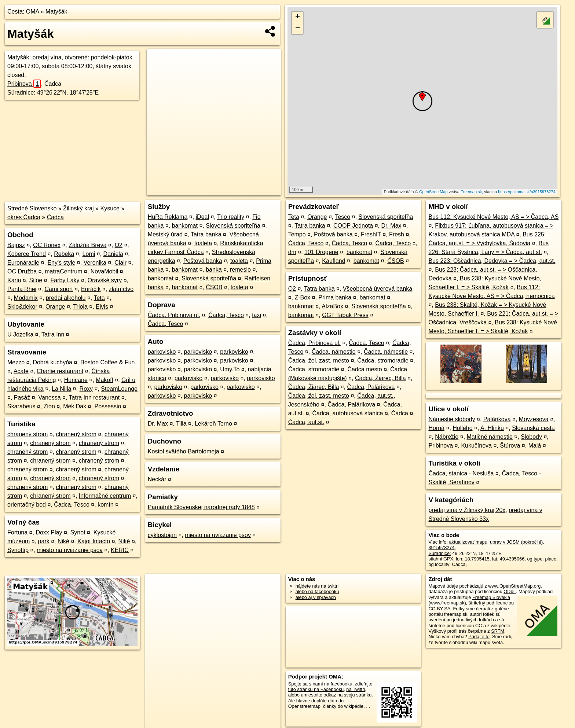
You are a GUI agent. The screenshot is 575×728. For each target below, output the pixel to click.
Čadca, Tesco (72, 505)
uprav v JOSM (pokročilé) (516, 542)
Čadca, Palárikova (371, 387)
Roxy (86, 389)
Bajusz (16, 245)
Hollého (462, 428)
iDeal (202, 217)
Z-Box (302, 297)
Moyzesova (534, 419)
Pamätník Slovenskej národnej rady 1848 (201, 507)
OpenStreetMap (433, 192)
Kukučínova (476, 446)
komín (106, 505)
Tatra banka (206, 234)
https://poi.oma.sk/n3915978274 (527, 192)
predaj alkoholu (66, 298)
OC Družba (22, 271)
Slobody (531, 437)
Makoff (105, 380)
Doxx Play (49, 532)
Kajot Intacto (94, 541)
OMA (33, 12)
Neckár (157, 479)
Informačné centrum (105, 496)
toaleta (203, 243)
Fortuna (17, 532)
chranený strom (28, 434)
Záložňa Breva (87, 245)
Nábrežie (447, 437)
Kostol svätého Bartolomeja (184, 451)
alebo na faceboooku (317, 591)
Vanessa (50, 398)
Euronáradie (23, 263)
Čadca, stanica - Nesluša (461, 473)
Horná (436, 428)
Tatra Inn (53, 334)
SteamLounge (119, 389)
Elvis (102, 307)
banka (214, 270)
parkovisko (162, 352)
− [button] (298, 29)
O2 (119, 245)
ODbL (510, 591)
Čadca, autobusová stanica (347, 413)
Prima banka (335, 297)
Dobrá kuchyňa (52, 362)
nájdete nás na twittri (317, 586)
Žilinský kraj (78, 208)
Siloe (36, 280)
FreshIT (371, 234)
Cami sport (58, 289)
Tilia (181, 424)
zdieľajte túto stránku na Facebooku (330, 687)
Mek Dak (75, 406)
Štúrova (510, 446)
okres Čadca (24, 217)
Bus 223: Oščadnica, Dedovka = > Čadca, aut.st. (492, 261)
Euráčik (91, 289)
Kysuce (110, 208)
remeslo (240, 270)
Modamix (26, 298)
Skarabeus (21, 406)
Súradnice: (21, 93)
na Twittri (356, 689)
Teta (99, 298)
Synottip (18, 550)
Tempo (297, 234)
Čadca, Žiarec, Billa (380, 378)
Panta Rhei (22, 289)
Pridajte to (479, 637)
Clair (120, 263)
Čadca (55, 217)
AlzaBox (332, 306)
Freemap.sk (471, 192)
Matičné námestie (490, 437)
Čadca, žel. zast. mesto (319, 361)
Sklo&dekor (22, 307)
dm (292, 252)
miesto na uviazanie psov (70, 550)
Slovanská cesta (533, 428)
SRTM (498, 631)
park (44, 541)
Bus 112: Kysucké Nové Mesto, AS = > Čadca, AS (493, 217)
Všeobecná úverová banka (378, 289)
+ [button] (298, 17)
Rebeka (64, 254)
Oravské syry (105, 280)
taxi (257, 315)
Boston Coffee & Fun (107, 362)
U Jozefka (20, 334)
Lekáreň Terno (213, 424)
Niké (63, 541)
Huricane (76, 380)
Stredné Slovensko (32, 208)
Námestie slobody (452, 419)
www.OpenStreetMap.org (514, 586)
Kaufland (334, 261)
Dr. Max (158, 424)
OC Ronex (47, 245)
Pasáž (22, 398)
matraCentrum (63, 271)
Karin (14, 280)
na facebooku (338, 684)
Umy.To (230, 369)
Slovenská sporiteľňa (233, 226)
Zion (49, 406)
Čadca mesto (365, 369)
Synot (78, 532)
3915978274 (441, 547)
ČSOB (214, 287)
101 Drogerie (321, 252)
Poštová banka (203, 261)
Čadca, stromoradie (383, 361)
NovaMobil (105, 271)
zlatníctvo (121, 289)
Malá (535, 446)
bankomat (185, 226)
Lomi (89, 254)
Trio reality (231, 217)
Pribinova (24, 84)
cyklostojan (162, 535)
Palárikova (497, 419)
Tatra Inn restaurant (94, 398)
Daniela (113, 254)
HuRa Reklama (168, 217)
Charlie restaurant (60, 371)
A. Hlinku (492, 428)
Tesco (343, 217)
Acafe (21, 371)
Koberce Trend (27, 254)
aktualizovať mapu (468, 542)
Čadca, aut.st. (306, 422)
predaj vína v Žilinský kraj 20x (467, 510)
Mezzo (16, 362)
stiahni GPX (441, 559)
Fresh (397, 234)
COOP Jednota (353, 226)
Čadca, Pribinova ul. (174, 315)
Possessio (108, 406)
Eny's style (61, 263)
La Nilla (61, 389)
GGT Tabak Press (345, 315)
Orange (55, 307)
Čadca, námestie (334, 352)
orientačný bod (27, 505)
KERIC (120, 550)
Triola (80, 307)
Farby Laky (65, 280)
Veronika (95, 263)
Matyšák (56, 12)
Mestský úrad (165, 234)
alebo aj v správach (316, 597)
